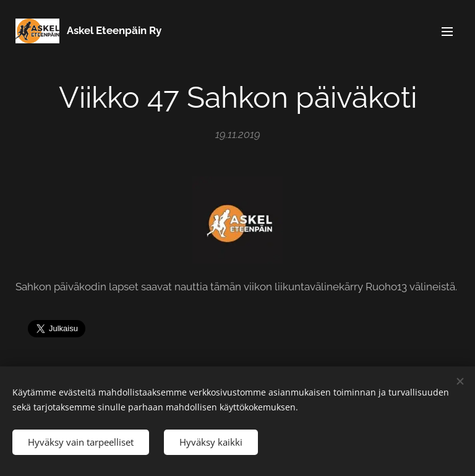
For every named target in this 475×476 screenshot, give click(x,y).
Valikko (447, 32)
